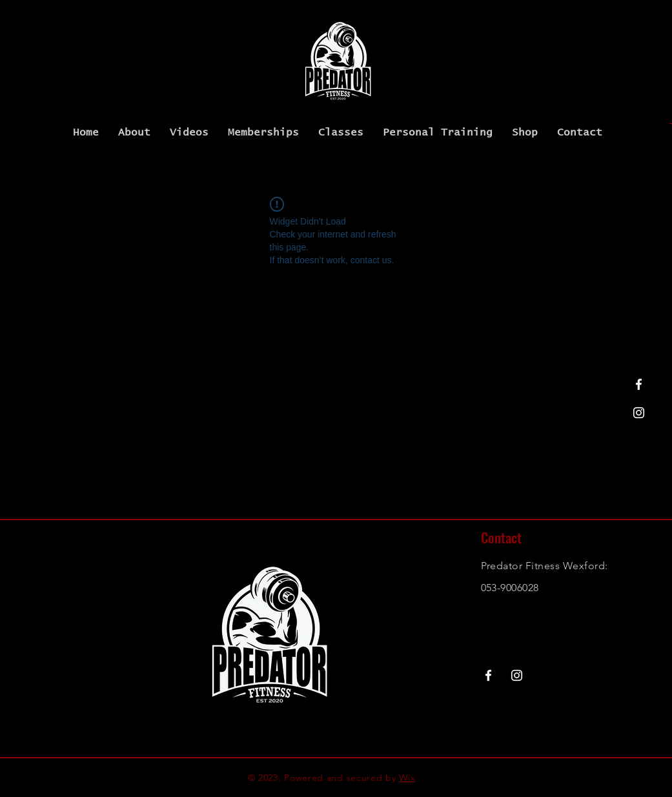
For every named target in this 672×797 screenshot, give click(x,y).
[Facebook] (639, 384)
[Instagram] (639, 413)
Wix (407, 778)
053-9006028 (510, 588)
